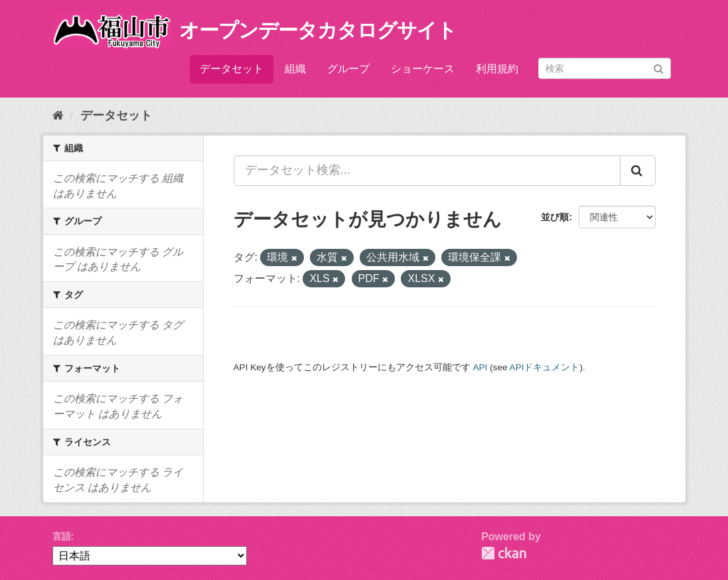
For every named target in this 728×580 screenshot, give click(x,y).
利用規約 (497, 69)
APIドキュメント (545, 367)
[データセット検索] (605, 68)
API (480, 367)
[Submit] (659, 67)
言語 (62, 536)
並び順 (555, 217)
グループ (348, 69)
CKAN (504, 553)
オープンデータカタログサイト (318, 30)
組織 (295, 69)
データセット (232, 69)
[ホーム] (58, 115)
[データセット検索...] (427, 171)
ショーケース (423, 69)
